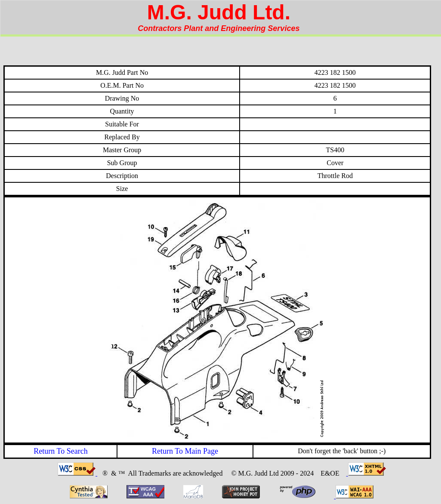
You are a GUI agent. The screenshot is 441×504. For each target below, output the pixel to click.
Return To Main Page (185, 451)
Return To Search (60, 451)
